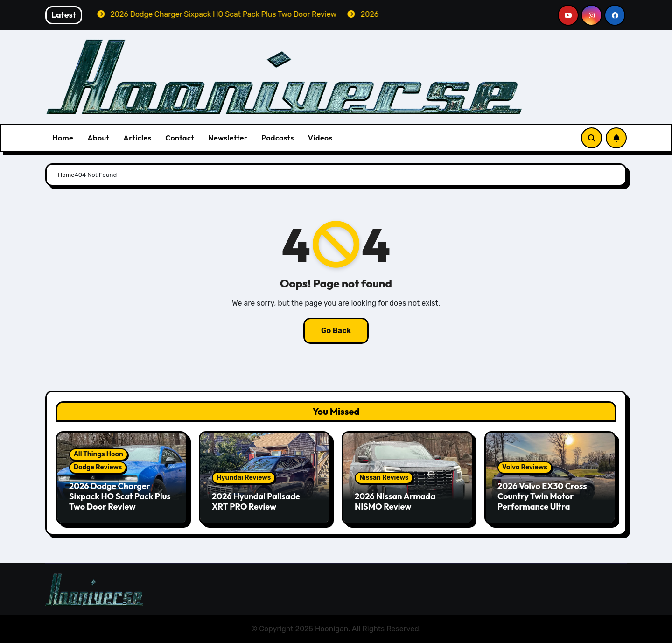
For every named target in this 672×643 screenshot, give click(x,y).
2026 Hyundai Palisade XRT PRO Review (256, 501)
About (98, 138)
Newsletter (228, 138)
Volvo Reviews (525, 467)
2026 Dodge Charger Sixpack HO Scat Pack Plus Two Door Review (120, 496)
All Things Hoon (98, 454)
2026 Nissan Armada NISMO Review (395, 501)
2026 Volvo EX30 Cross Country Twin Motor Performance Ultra (542, 496)
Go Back (336, 331)
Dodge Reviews (98, 467)
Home (63, 138)
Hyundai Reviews (244, 478)
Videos (320, 138)
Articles (137, 138)
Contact (180, 138)
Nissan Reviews (384, 478)
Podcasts (277, 138)
